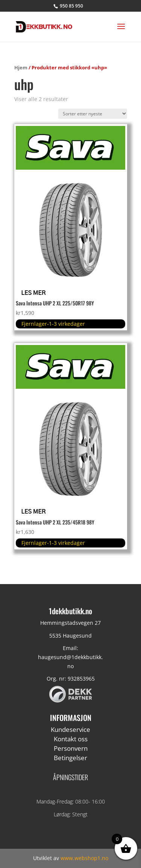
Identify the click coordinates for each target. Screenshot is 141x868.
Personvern (71, 748)
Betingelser (70, 758)
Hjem (21, 67)
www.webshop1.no (84, 858)
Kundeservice (70, 729)
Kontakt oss (71, 739)
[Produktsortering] (93, 114)
